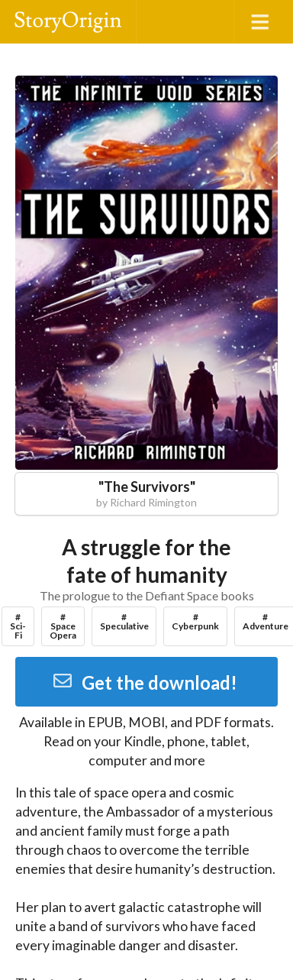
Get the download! (145, 682)
